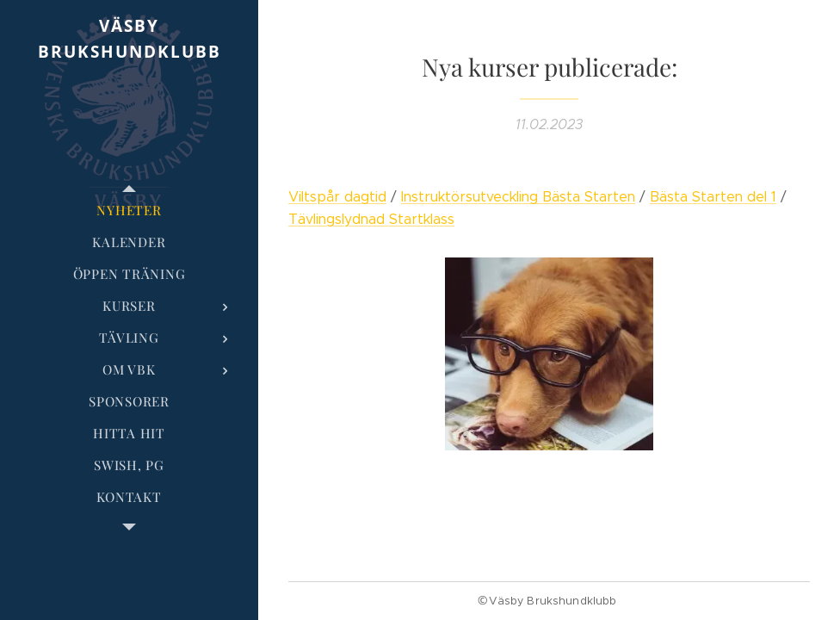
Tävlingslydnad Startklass (371, 219)
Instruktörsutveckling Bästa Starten (518, 197)
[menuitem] (129, 211)
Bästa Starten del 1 (713, 197)
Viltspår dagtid (337, 197)
